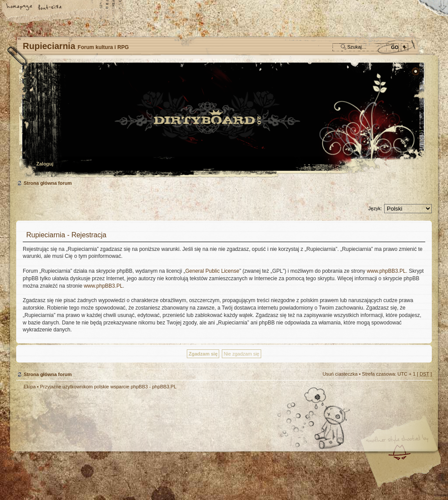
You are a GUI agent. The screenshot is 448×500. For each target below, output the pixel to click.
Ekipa (30, 387)
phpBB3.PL (164, 387)
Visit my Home (406, 471)
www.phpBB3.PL (386, 271)
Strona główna (20, 7)
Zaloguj (45, 164)
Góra (421, 393)
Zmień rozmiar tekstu (50, 7)
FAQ (81, 7)
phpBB (115, 445)
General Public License (212, 271)
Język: (375, 208)
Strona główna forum (223, 121)
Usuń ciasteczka (340, 374)
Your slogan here (154, 446)
